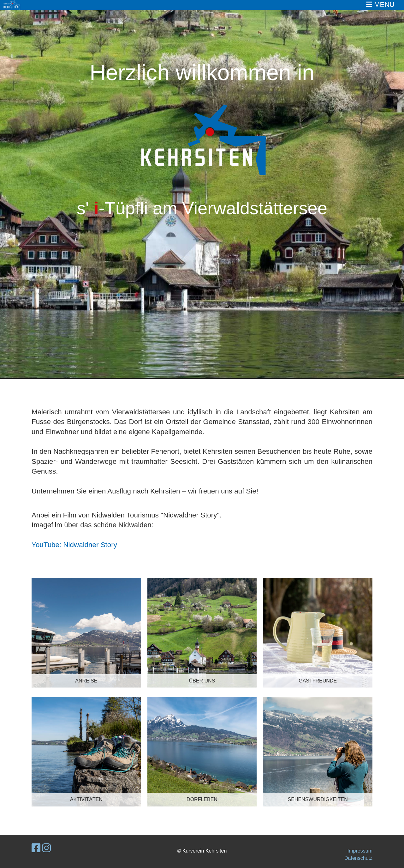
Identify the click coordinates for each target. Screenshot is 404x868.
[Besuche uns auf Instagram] (46, 848)
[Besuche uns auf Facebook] (36, 848)
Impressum (360, 851)
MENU (380, 5)
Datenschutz (358, 858)
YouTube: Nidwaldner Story (74, 545)
